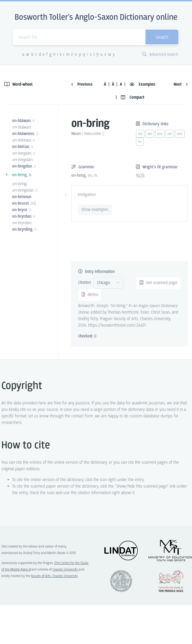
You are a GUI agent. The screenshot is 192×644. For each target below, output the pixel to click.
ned (150, 134)
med (160, 134)
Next (181, 84)
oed (140, 134)
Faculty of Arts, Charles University (54, 576)
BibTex (90, 295)
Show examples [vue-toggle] (95, 210)
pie (140, 142)
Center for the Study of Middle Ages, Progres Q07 (171, 581)
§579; (140, 176)
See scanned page (158, 283)
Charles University (66, 570)
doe (170, 134)
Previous (82, 84)
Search (162, 38)
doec (180, 134)
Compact (133, 97)
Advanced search (160, 55)
